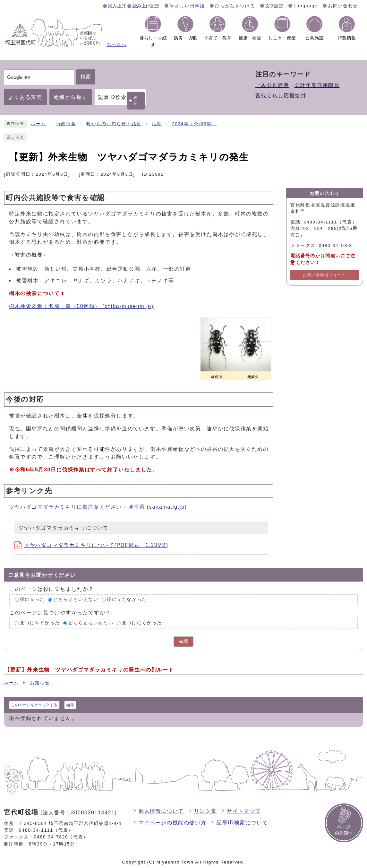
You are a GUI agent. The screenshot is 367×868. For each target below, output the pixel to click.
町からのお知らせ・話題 (114, 124)
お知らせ (40, 683)
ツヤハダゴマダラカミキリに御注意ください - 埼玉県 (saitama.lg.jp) (98, 507)
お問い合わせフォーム (325, 275)
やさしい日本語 (187, 6)
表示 (136, 100)
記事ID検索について (242, 823)
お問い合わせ (343, 6)
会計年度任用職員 (317, 85)
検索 (86, 77)
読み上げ (117, 6)
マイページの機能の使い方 (172, 823)
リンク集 (205, 811)
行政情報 (66, 124)
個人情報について (161, 811)
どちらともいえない (76, 600)
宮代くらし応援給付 (281, 96)
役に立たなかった (127, 600)
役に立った (32, 600)
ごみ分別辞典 (272, 85)
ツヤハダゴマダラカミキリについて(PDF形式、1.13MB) (91, 545)
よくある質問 (25, 97)
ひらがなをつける (235, 6)
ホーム (38, 124)
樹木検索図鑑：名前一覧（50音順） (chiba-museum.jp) (81, 306)
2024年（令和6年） (194, 124)
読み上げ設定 (146, 6)
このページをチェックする (34, 705)
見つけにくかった (142, 623)
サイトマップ (244, 811)
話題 (157, 124)
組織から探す (71, 97)
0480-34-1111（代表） (46, 830)
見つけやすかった (40, 623)
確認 (183, 641)
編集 (70, 705)
